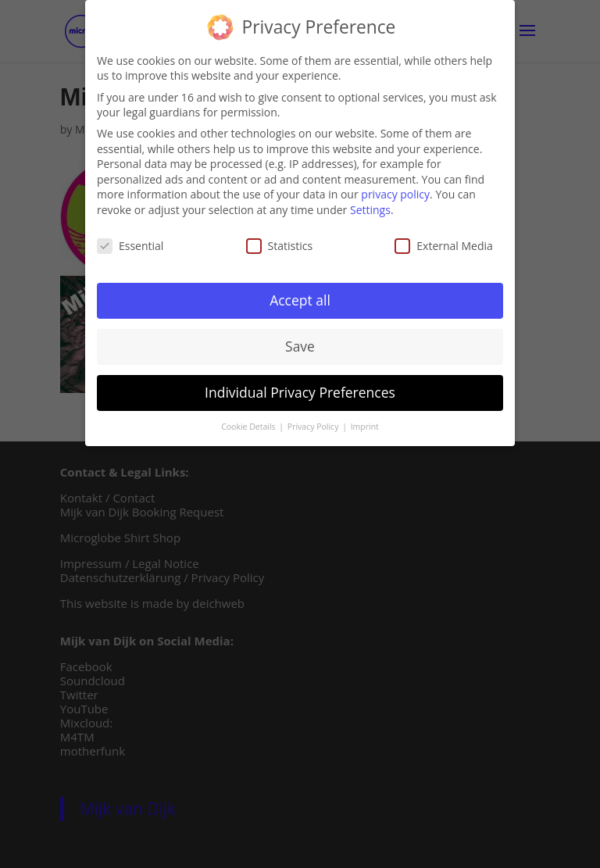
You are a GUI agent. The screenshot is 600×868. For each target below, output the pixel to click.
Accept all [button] (300, 297)
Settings (370, 206)
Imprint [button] (365, 423)
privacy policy (395, 191)
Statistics (280, 242)
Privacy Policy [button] (314, 423)
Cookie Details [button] (249, 423)
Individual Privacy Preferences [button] (300, 389)
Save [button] (300, 343)
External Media (444, 242)
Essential (130, 242)
